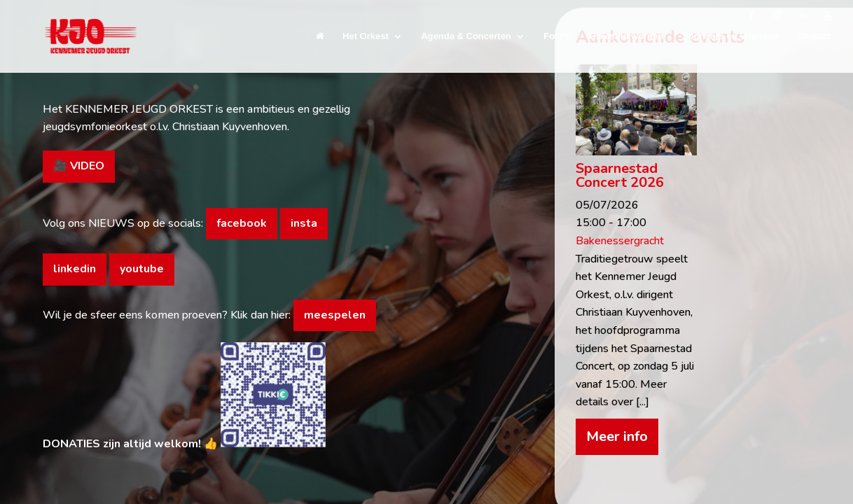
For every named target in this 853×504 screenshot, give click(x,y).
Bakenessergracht (620, 241)
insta (304, 223)
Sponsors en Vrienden (730, 36)
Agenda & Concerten (466, 36)
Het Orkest (366, 36)
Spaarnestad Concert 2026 (620, 175)
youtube (142, 269)
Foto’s (557, 36)
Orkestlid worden (626, 36)
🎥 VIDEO (79, 166)
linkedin (75, 269)
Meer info (617, 436)
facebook (242, 223)
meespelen (335, 315)
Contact (814, 36)
